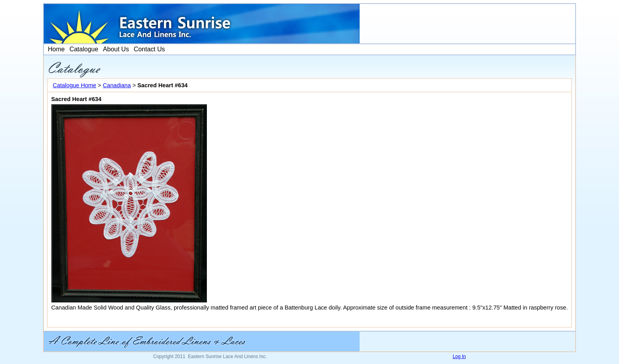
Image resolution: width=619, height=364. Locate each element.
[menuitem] (55, 49)
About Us (116, 49)
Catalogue (84, 49)
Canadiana (117, 85)
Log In (459, 356)
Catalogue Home (75, 85)
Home (55, 49)
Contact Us (149, 49)
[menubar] (106, 49)
